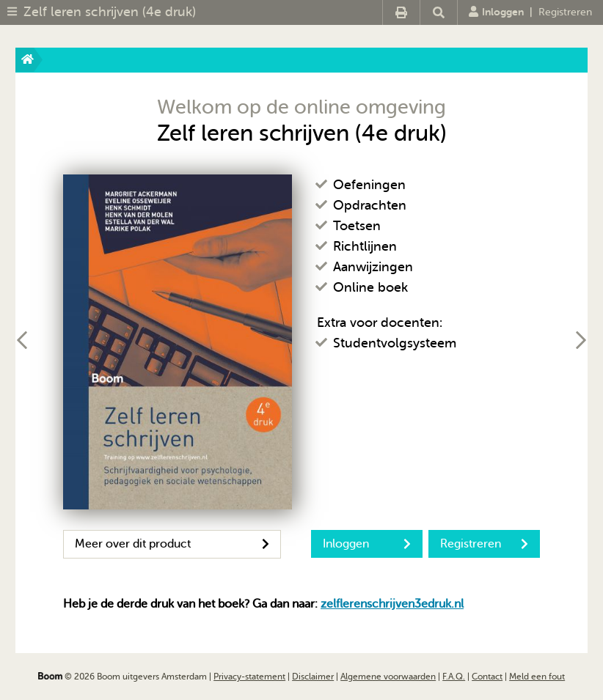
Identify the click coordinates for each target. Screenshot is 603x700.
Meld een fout (537, 677)
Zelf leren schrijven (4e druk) (110, 12)
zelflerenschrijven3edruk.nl (392, 604)
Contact (487, 677)
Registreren (565, 12)
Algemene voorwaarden (388, 677)
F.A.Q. (454, 677)
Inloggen (496, 12)
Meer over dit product (172, 544)
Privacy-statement (249, 677)
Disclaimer (313, 677)
